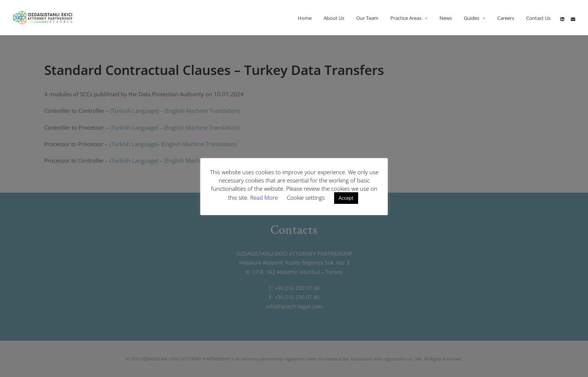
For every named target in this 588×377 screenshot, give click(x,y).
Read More (265, 197)
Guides (475, 18)
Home (305, 18)
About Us (334, 18)
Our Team (367, 18)
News (446, 18)
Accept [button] (346, 198)
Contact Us (538, 18)
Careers (506, 18)
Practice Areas (409, 18)
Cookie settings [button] (306, 197)
